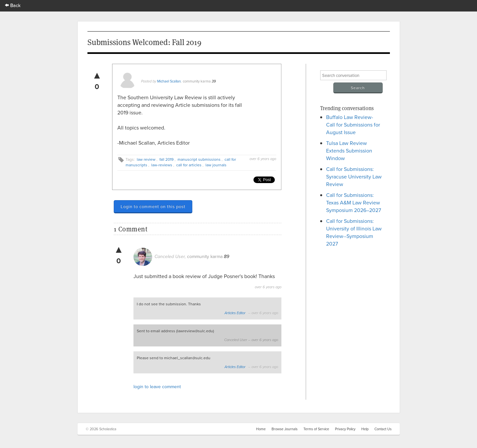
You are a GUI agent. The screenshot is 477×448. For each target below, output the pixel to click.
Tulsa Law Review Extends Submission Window (349, 151)
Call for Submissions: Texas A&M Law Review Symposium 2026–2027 (354, 202)
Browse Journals (285, 429)
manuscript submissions (199, 159)
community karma (197, 81)
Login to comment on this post (153, 206)
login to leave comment (157, 387)
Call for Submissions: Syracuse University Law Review (354, 177)
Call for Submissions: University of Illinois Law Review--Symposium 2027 (354, 232)
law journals (216, 165)
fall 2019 (167, 159)
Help (365, 429)
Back (13, 5)
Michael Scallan (169, 81)
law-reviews (162, 165)
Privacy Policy (345, 429)
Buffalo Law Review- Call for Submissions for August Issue (353, 125)
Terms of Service (316, 429)
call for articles (189, 165)
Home (261, 429)
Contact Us (383, 429)
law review (146, 159)
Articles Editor (235, 313)
